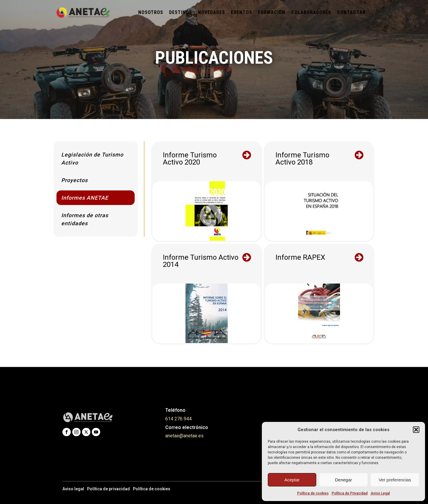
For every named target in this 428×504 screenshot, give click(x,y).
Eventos (241, 12)
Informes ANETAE (85, 198)
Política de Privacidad (350, 493)
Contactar (351, 12)
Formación (272, 12)
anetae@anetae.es (184, 436)
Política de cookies (313, 493)
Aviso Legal (380, 493)
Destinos (181, 12)
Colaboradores (311, 12)
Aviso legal (73, 489)
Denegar (344, 480)
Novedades (211, 12)
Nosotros (151, 12)
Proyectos (74, 180)
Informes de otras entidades (85, 219)
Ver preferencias (395, 480)
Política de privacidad (108, 489)
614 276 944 (178, 419)
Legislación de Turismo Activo (92, 159)
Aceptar (292, 480)
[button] (416, 430)
